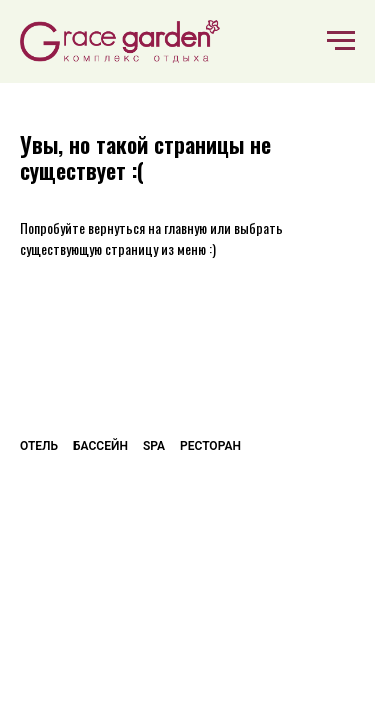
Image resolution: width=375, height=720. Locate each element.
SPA (154, 446)
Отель (39, 446)
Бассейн (100, 446)
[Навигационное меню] (341, 41)
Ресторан (210, 446)
